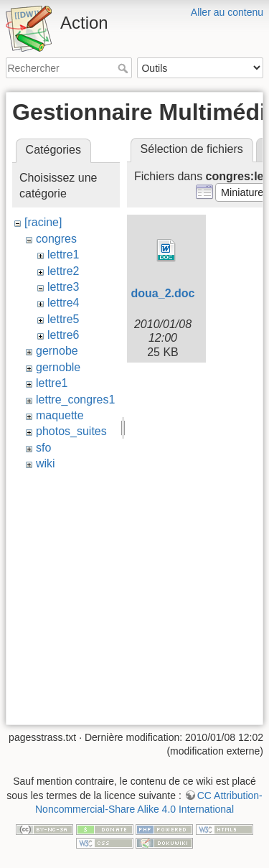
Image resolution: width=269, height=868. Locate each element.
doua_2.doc (163, 293)
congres (56, 239)
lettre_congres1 (75, 400)
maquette (60, 415)
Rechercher (124, 68)
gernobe (57, 351)
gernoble (58, 367)
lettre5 (63, 319)
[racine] (43, 222)
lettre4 (63, 303)
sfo (43, 448)
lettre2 (63, 271)
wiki (46, 463)
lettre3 (63, 287)
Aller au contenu (227, 12)
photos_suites (71, 431)
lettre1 (63, 255)
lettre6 (63, 335)
